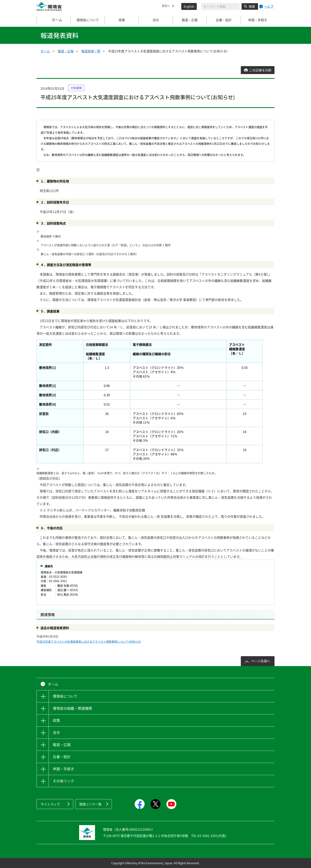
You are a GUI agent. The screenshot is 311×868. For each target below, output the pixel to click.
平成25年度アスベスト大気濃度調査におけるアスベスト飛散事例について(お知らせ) (89, 641)
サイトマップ (50, 804)
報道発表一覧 (91, 51)
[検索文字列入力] (220, 6)
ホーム (54, 20)
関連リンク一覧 (90, 804)
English (189, 6)
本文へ (167, 6)
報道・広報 (66, 51)
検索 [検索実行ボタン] (252, 6)
